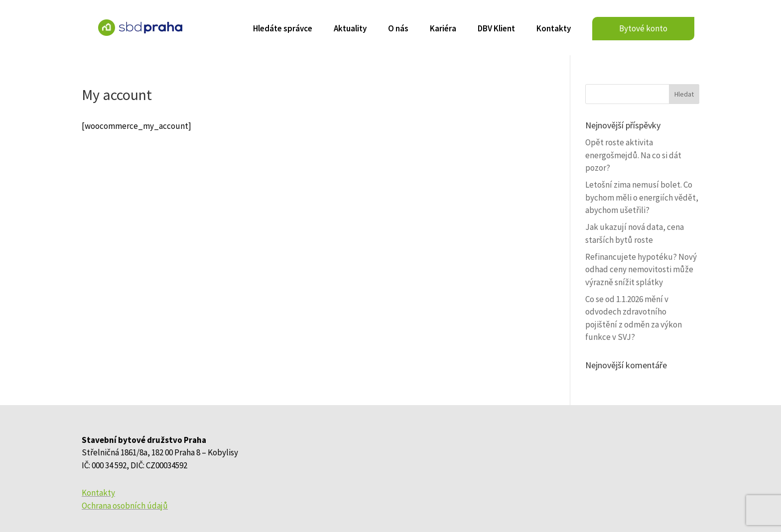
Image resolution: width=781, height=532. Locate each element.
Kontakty (554, 29)
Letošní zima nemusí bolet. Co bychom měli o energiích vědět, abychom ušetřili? (642, 197)
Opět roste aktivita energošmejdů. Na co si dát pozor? (633, 155)
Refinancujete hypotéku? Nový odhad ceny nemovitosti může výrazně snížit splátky (641, 269)
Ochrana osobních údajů (125, 506)
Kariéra (443, 29)
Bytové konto (643, 28)
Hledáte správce (283, 29)
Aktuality (350, 29)
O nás (398, 29)
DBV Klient (496, 29)
